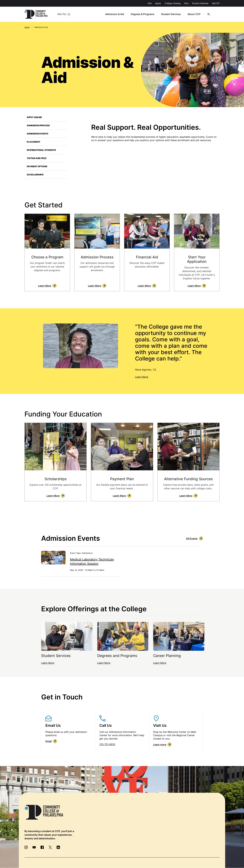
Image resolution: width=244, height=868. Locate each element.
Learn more (162, 745)
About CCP (195, 14)
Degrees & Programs (144, 14)
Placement (34, 142)
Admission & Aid (116, 14)
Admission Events (37, 134)
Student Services (172, 14)
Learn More (47, 286)
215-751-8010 (107, 744)
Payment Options (37, 166)
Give (186, 3)
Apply (158, 3)
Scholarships (35, 175)
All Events (194, 539)
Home (27, 27)
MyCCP (216, 3)
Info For (62, 14)
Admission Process (38, 125)
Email (51, 741)
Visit (150, 3)
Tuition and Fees (37, 158)
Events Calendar (200, 3)
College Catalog (173, 3)
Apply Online (34, 117)
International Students (41, 150)
